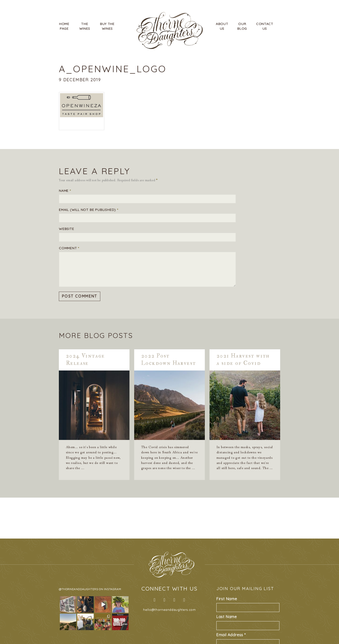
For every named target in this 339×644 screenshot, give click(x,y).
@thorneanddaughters (78, 589)
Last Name (227, 617)
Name (65, 191)
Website (67, 229)
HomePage (64, 26)
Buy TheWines (107, 26)
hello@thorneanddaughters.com (169, 610)
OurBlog (242, 26)
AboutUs (222, 26)
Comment (69, 248)
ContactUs (265, 26)
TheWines (85, 26)
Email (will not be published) (89, 210)
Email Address (231, 635)
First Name (227, 599)
